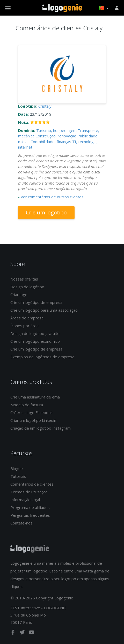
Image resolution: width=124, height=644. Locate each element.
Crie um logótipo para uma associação (44, 310)
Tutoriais (18, 476)
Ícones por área (24, 326)
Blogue (17, 468)
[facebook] (13, 633)
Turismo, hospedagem (56, 130)
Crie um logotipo (46, 212)
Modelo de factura (27, 405)
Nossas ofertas (24, 279)
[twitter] (23, 633)
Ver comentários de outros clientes (52, 197)
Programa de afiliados (30, 507)
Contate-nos (21, 523)
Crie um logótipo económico (35, 341)
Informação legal (25, 500)
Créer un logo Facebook (31, 412)
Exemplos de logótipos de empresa (42, 357)
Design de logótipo (27, 287)
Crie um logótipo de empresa (36, 302)
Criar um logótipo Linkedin (33, 420)
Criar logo (19, 295)
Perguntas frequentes (30, 515)
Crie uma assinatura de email (36, 397)
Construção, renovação (56, 136)
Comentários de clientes (32, 484)
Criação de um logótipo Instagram (41, 428)
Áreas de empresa (27, 318)
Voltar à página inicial (62, 8)
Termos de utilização (29, 492)
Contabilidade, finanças (51, 142)
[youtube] (32, 633)
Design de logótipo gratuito (35, 333)
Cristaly (45, 106)
